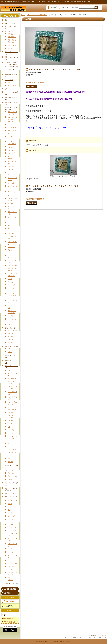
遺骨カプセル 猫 (10, 328)
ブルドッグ (11, 166)
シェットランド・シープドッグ (12, 193)
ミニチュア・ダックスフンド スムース (12, 119)
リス (9, 456)
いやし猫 (10, 340)
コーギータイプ (12, 412)
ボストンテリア (12, 563)
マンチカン (11, 430)
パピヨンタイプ (12, 424)
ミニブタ (10, 462)
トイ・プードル (12, 130)
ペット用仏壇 (9, 80)
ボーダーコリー (12, 265)
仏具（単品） (12, 37)
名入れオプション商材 (11, 584)
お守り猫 (10, 333)
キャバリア (11, 183)
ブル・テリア (12, 233)
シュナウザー (12, 153)
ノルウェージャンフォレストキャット (12, 438)
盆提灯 (10, 48)
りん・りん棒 (12, 45)
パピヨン (10, 147)
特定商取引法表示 (10, 589)
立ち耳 (10, 349)
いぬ (9, 370)
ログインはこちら (9, 622)
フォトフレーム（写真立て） (37, 15)
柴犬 (9, 134)
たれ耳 (10, 352)
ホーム (23, 15)
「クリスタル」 (12, 476)
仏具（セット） (12, 34)
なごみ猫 (10, 336)
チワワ (10, 124)
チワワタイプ (12, 378)
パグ (9, 222)
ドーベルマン (12, 316)
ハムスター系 (12, 450)
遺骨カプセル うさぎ (11, 346)
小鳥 (9, 459)
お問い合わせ (66, 7)
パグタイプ (11, 421)
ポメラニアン (12, 150)
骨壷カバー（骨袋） (11, 23)
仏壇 (9, 82)
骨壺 (6, 20)
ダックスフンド (12, 501)
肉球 (9, 443)
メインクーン (12, 433)
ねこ (9, 427)
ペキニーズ (11, 285)
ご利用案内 (53, 7)
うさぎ (10, 446)
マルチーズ (11, 225)
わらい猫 (10, 343)
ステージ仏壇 (12, 85)
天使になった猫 (12, 330)
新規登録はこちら (9, 619)
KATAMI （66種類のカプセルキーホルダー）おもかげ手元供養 (11, 64)
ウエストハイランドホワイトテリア (12, 295)
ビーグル (10, 204)
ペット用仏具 (9, 31)
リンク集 (7, 593)
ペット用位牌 (9, 471)
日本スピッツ (12, 282)
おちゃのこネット (100, 635)
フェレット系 (12, 453)
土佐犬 (10, 324)
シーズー (10, 170)
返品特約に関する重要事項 (35, 82)
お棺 (7, 89)
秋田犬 (10, 279)
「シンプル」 (12, 473)
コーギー (10, 549)
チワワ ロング (12, 127)
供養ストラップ (9, 493)
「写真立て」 (12, 479)
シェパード (11, 247)
